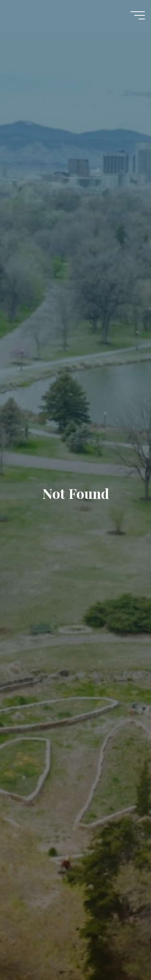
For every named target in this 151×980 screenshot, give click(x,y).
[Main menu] (138, 15)
